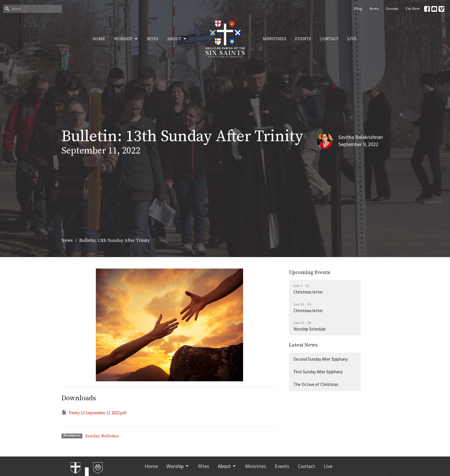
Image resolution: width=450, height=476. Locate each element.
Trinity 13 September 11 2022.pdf (94, 412)
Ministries (275, 39)
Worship (126, 39)
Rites (153, 39)
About (177, 39)
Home (99, 39)
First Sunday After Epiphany (318, 372)
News (374, 9)
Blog (358, 9)
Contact (329, 39)
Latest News (303, 345)
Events (303, 39)
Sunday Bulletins (102, 436)
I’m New (413, 9)
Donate (392, 9)
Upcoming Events (310, 272)
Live (352, 39)
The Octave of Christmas (316, 384)
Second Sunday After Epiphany (321, 359)
